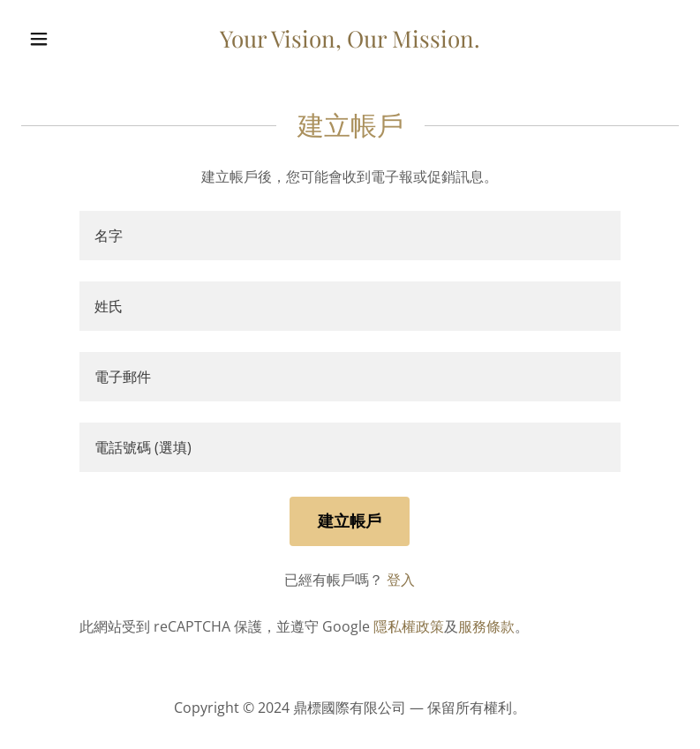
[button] (71, 39)
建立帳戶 (350, 521)
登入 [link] (401, 580)
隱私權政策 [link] (409, 626)
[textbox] (350, 236)
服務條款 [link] (486, 626)
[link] (350, 42)
